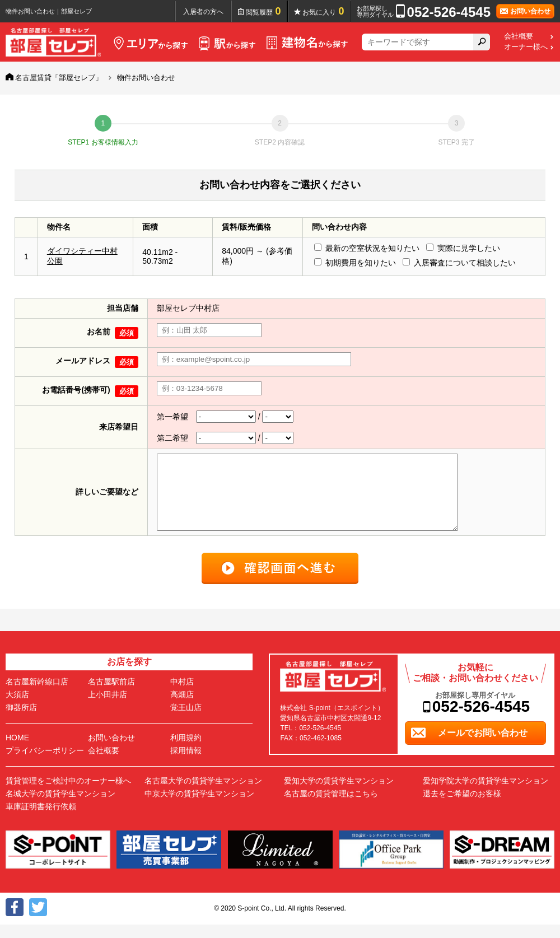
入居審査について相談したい (465, 263)
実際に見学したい (469, 248)
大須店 (17, 708)
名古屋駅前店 (111, 695)
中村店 (182, 695)
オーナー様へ (526, 47)
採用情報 (186, 764)
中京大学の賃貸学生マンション (199, 807)
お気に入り (323, 11)
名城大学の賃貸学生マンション (60, 807)
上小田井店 (108, 708)
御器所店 (21, 721)
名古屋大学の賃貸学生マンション (203, 794)
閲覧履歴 (263, 11)
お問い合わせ (111, 751)
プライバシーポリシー (45, 764)
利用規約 (186, 751)
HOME (17, 751)
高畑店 (182, 708)
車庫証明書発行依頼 (41, 820)
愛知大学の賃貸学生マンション (339, 794)
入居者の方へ (203, 12)
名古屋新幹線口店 (37, 695)
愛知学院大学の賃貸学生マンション (486, 794)
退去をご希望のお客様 (462, 807)
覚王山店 (186, 721)
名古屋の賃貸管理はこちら (331, 807)
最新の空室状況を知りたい (372, 248)
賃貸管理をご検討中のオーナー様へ (68, 794)
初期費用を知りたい (361, 263)
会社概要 (519, 36)
